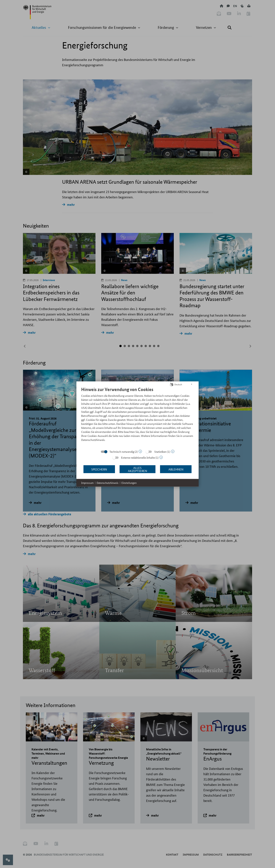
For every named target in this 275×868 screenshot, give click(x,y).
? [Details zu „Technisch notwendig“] (140, 451)
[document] (137, 417)
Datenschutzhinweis (108, 483)
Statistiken (160, 452)
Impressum (87, 483)
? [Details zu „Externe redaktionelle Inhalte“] (161, 457)
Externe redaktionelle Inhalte (138, 457)
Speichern (99, 469)
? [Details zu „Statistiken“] (173, 451)
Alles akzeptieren (137, 469)
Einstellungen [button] (129, 483)
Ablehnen (176, 469)
